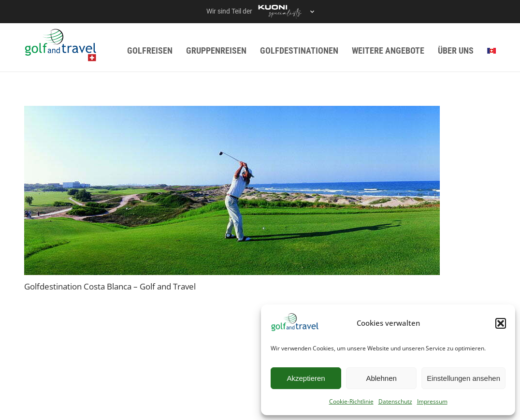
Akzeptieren (306, 378)
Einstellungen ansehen (463, 378)
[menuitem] (491, 51)
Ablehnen (381, 378)
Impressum (432, 401)
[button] (501, 323)
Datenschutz (395, 401)
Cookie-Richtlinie (351, 401)
